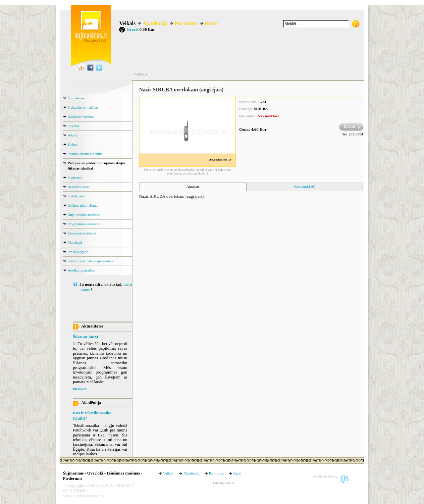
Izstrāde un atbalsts (325, 476)
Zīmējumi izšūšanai (82, 233)
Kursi (211, 23)
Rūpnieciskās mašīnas (84, 215)
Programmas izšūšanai (84, 224)
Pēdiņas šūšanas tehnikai (86, 154)
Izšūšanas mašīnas (81, 117)
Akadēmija (155, 23)
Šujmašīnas (76, 98)
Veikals (127, 23)
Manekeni (75, 242)
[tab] (193, 187)
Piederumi (75, 177)
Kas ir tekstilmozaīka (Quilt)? (92, 416)
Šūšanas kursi (85, 336)
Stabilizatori (77, 196)
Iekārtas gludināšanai (83, 205)
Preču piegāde (78, 252)
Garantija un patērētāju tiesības (90, 261)
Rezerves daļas (79, 187)
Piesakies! (80, 389)
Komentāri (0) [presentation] (305, 186)
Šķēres (72, 144)
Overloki (74, 126)
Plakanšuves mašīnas (83, 107)
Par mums (186, 23)
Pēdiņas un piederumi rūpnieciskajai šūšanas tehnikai (96, 166)
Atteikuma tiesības (81, 270)
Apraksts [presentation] (193, 186)
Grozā (132, 29)
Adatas (73, 135)
